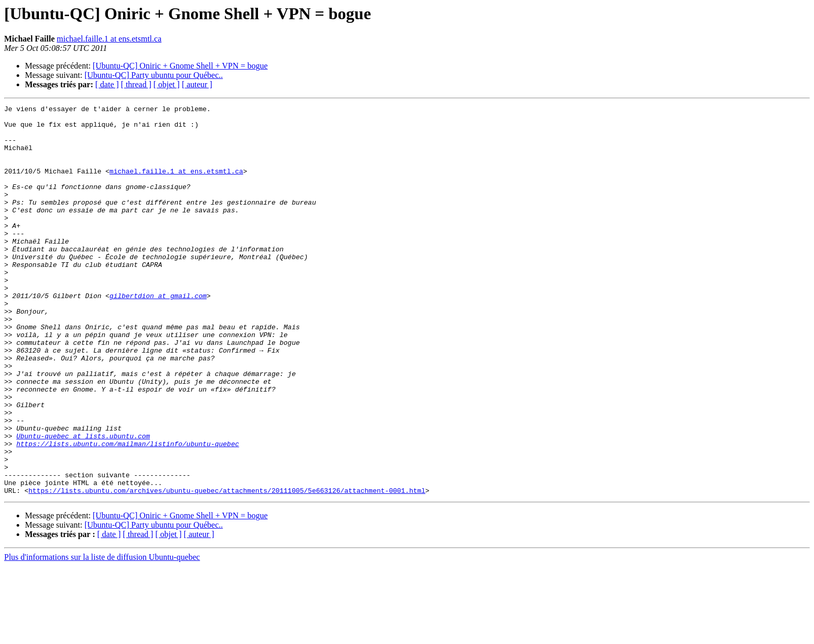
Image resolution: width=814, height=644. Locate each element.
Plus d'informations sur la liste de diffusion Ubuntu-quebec (102, 635)
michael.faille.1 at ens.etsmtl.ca (109, 39)
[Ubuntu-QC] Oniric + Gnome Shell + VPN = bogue (180, 66)
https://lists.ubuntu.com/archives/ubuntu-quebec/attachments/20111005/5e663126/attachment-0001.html (227, 568)
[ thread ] (136, 84)
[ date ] (107, 84)
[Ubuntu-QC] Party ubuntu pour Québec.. (154, 75)
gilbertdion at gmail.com (158, 334)
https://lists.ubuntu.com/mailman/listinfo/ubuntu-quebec (127, 512)
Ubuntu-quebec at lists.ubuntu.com (83, 503)
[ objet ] (166, 84)
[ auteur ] (197, 84)
